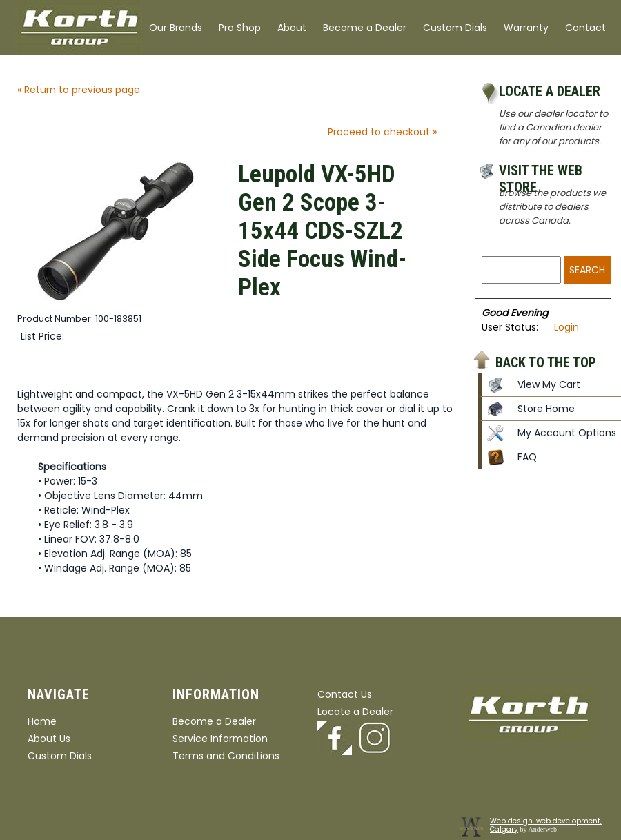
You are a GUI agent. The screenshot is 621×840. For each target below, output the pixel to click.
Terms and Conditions (226, 756)
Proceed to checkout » (382, 132)
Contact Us (345, 694)
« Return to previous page (79, 90)
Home (42, 721)
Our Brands (176, 28)
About (292, 28)
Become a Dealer (365, 28)
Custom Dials (455, 28)
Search (587, 270)
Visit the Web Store (541, 173)
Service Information (220, 739)
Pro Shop (240, 28)
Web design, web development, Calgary (546, 825)
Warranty (526, 28)
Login (566, 327)
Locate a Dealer (550, 91)
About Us (49, 739)
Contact (585, 28)
